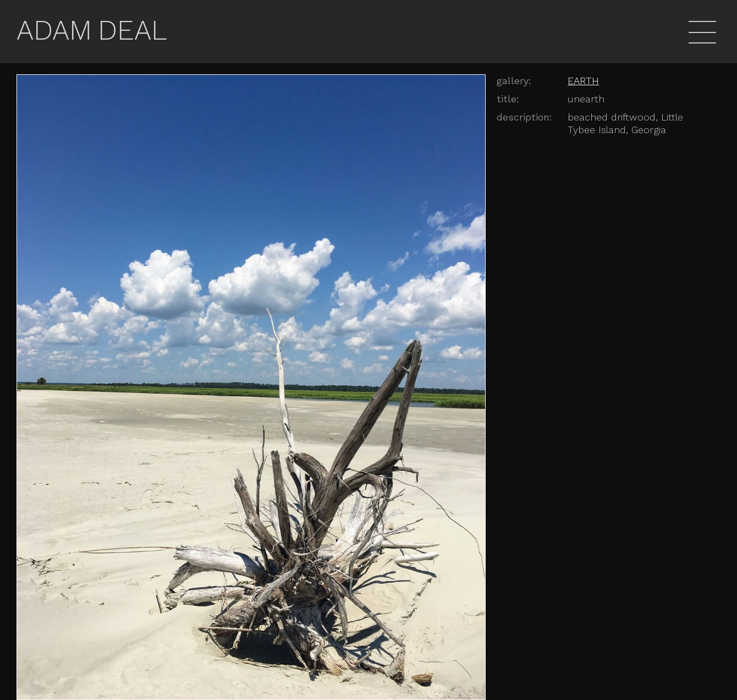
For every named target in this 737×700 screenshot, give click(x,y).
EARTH (583, 81)
